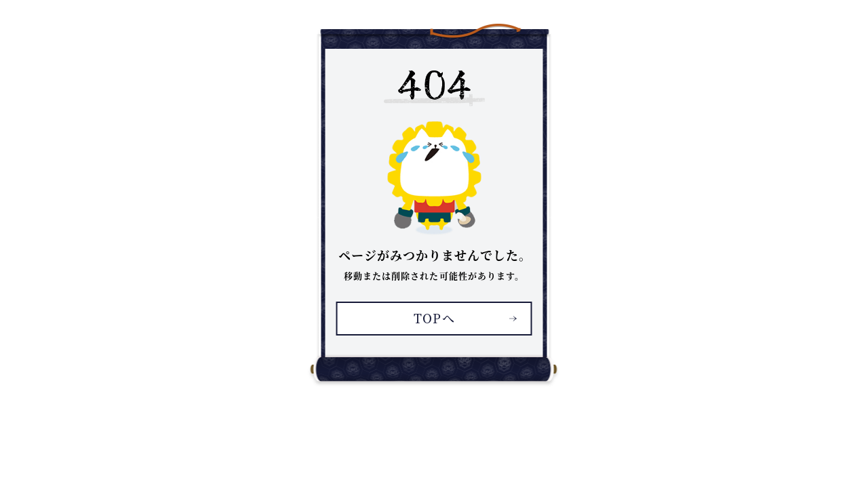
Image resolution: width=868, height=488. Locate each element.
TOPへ (434, 318)
